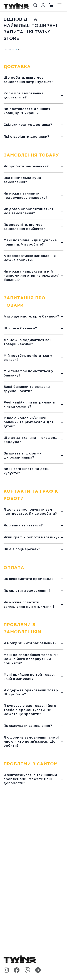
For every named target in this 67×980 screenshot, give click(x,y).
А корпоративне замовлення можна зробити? (30, 258)
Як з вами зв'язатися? (23, 526)
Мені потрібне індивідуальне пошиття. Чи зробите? (30, 242)
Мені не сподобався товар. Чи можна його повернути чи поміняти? (31, 659)
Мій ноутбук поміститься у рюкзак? (28, 358)
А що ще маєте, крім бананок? (31, 317)
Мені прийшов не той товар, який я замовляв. (29, 677)
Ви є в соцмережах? (22, 549)
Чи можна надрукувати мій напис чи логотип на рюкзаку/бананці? (31, 276)
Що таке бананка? (20, 329)
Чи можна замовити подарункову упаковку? (26, 196)
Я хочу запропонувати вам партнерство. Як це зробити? (30, 512)
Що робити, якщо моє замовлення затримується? (28, 80)
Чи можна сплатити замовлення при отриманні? (29, 605)
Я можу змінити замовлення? (30, 643)
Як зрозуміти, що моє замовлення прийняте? (24, 227)
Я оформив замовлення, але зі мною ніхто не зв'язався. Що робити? (31, 742)
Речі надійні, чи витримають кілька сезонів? (29, 405)
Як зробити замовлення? (26, 166)
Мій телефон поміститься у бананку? (28, 373)
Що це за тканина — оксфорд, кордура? (31, 440)
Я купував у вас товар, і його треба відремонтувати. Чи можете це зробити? (30, 710)
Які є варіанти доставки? (26, 137)
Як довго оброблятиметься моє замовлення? (29, 211)
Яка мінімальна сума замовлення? (22, 180)
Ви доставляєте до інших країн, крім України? (27, 111)
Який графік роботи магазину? (32, 537)
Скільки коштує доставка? (28, 125)
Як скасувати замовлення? (28, 726)
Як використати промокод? (29, 579)
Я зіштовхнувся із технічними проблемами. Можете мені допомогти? (30, 779)
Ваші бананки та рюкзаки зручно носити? (27, 389)
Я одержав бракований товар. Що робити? (31, 692)
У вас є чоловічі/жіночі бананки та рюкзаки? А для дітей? (29, 422)
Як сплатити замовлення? (27, 591)
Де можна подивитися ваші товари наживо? (29, 342)
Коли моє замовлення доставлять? (24, 95)
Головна (9, 50)
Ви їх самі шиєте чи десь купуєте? (26, 471)
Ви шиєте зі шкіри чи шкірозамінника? (23, 456)
